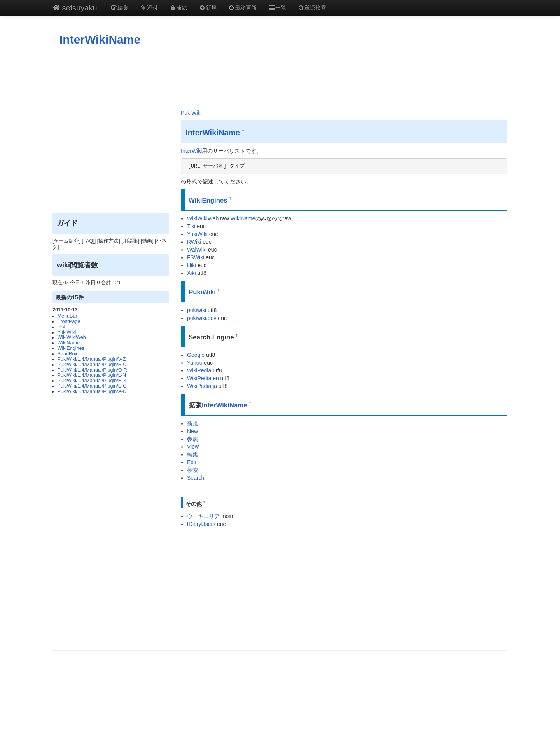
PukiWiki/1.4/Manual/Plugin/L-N (92, 375)
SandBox (67, 354)
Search (196, 478)
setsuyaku (75, 8)
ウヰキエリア (203, 516)
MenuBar (67, 316)
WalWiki (197, 250)
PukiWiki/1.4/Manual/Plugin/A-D (92, 391)
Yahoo (195, 363)
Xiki (192, 273)
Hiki (192, 265)
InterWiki (191, 151)
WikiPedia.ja (202, 386)
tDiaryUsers (201, 524)
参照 (192, 439)
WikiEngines (71, 348)
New (192, 431)
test (61, 327)
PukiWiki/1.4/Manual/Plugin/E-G (92, 386)
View (193, 447)
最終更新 (243, 8)
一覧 (277, 8)
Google (196, 355)
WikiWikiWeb (72, 337)
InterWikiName (100, 39)
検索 (192, 470)
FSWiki (196, 257)
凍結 (178, 8)
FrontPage (69, 321)
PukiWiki (191, 113)
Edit (192, 462)
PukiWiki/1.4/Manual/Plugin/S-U (92, 365)
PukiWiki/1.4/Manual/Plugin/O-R (92, 370)
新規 (208, 8)
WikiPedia (199, 370)
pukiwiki (197, 310)
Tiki (191, 226)
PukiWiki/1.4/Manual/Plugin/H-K (92, 381)
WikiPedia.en (203, 378)
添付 (149, 8)
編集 (120, 8)
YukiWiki (67, 332)
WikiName (69, 343)
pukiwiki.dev (202, 318)
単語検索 (312, 8)
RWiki (194, 242)
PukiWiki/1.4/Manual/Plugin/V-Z (92, 359)
